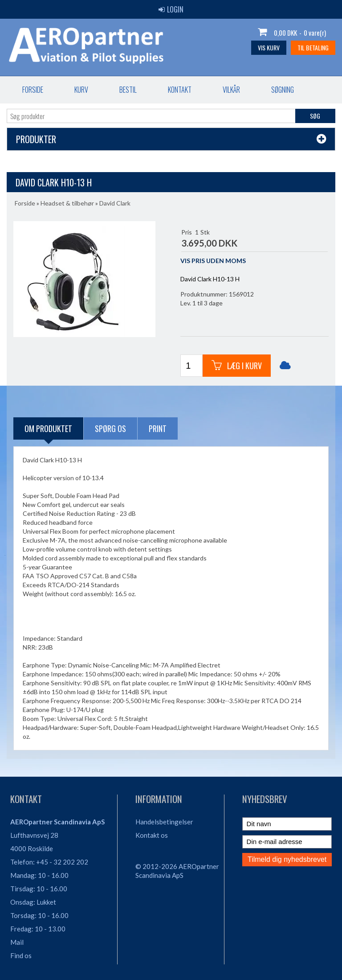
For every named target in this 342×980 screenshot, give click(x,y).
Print (158, 428)
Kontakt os (152, 835)
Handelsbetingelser (164, 822)
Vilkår (231, 90)
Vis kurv (269, 47)
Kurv (81, 90)
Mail (17, 942)
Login (171, 9)
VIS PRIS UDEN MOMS (213, 261)
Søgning (283, 90)
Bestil (128, 90)
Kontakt (180, 90)
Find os (21, 955)
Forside (33, 90)
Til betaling (313, 47)
